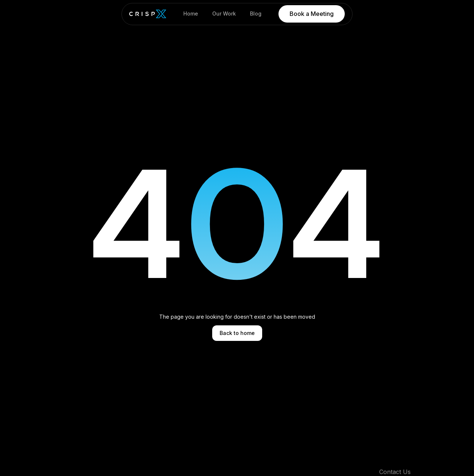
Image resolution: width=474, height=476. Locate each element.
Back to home (237, 333)
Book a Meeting (312, 14)
